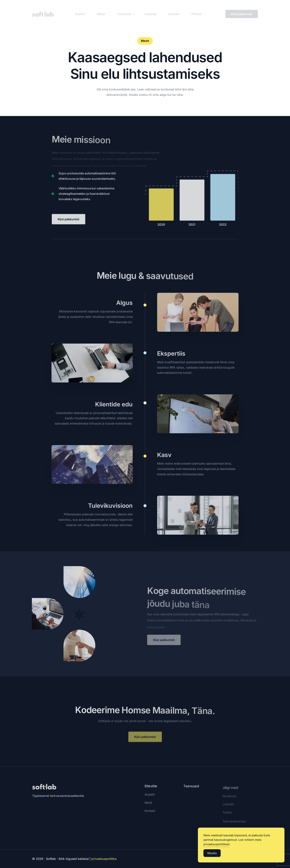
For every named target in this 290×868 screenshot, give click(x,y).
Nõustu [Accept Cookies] (212, 853)
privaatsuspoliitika (104, 859)
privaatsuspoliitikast (216, 844)
